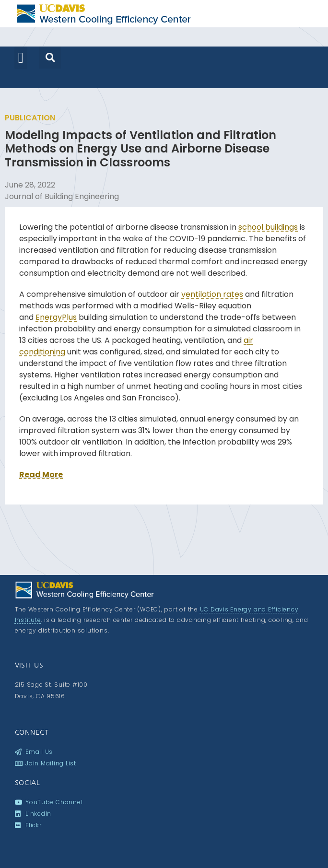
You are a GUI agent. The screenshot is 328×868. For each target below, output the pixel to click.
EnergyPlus (56, 317)
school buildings (268, 227)
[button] (21, 58)
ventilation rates (212, 294)
